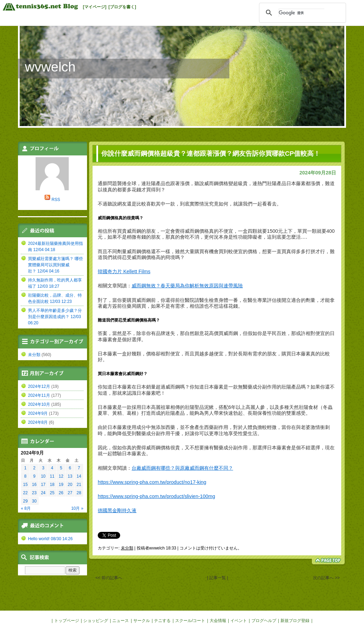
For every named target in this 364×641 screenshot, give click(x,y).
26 (61, 493)
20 (70, 485)
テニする (162, 621)
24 (43, 493)
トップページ (67, 621)
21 (79, 485)
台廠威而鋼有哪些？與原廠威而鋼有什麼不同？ (182, 468)
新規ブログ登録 (295, 621)
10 (43, 476)
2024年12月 (39, 386)
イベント (239, 621)
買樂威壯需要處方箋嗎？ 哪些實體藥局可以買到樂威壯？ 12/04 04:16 (55, 265)
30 (34, 501)
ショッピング (96, 621)
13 (70, 476)
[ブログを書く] (122, 7)
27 (70, 493)
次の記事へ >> (326, 578)
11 (52, 476)
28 (79, 493)
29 (25, 501)
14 (79, 476)
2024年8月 (38, 422)
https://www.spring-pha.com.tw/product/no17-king (152, 482)
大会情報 (218, 621)
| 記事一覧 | (218, 578)
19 (61, 485)
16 (34, 485)
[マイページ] (95, 7)
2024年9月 (38, 413)
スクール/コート (190, 621)
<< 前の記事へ (109, 578)
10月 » (77, 508)
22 (25, 493)
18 (52, 485)
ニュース (121, 621)
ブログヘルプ (264, 621)
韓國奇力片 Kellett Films (124, 271)
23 (34, 493)
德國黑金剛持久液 (117, 510)
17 (43, 485)
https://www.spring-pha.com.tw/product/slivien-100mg (156, 496)
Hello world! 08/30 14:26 (50, 539)
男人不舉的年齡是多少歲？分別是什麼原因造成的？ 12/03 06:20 (55, 317)
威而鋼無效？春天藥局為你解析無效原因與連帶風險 (187, 286)
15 (25, 485)
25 (52, 493)
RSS (56, 200)
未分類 (127, 548)
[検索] (301, 13)
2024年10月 (39, 404)
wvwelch (50, 67)
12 (61, 476)
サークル (142, 621)
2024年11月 (39, 395)
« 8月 (26, 508)
